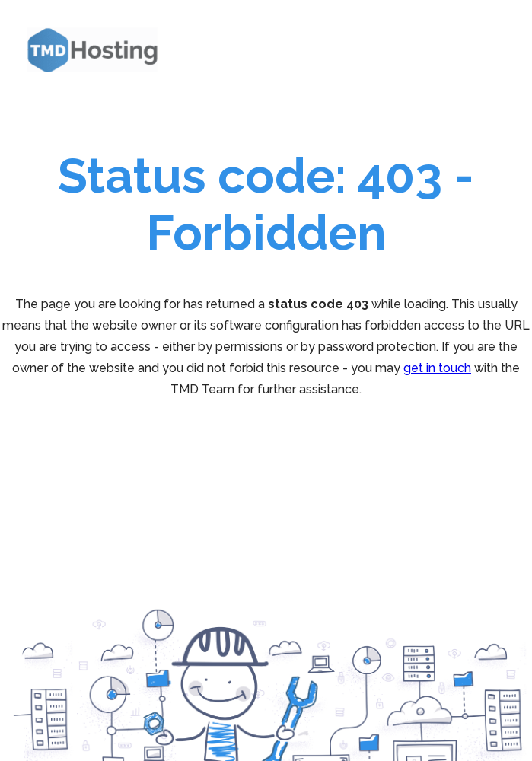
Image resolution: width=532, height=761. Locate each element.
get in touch (437, 368)
